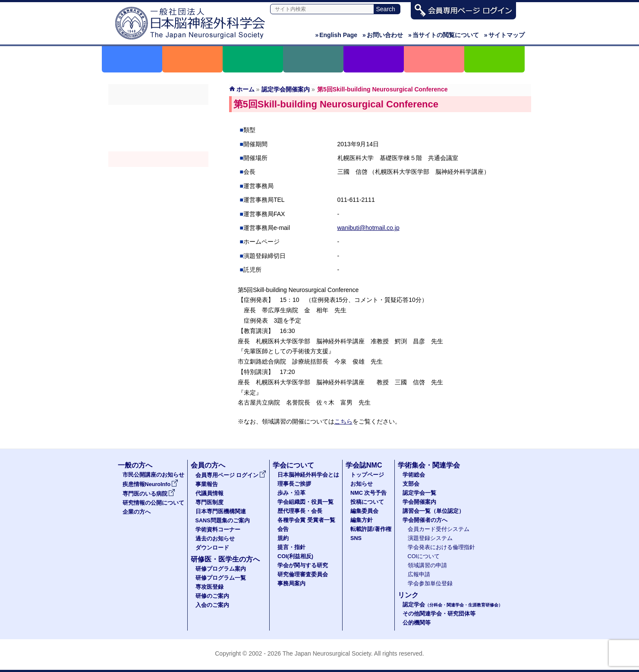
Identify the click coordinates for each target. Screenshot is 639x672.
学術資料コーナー (218, 530)
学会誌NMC (364, 465)
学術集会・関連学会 (429, 465)
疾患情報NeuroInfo (151, 484)
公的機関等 (417, 623)
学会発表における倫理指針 (441, 547)
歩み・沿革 (291, 493)
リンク (408, 595)
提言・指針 (291, 547)
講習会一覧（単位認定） (433, 511)
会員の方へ (208, 465)
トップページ (367, 475)
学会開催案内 (158, 159)
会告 (283, 529)
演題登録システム (430, 538)
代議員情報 (209, 493)
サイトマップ (504, 35)
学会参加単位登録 (430, 584)
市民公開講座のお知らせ (153, 475)
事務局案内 (291, 584)
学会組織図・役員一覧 (305, 502)
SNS (356, 538)
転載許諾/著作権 (371, 529)
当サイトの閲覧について (444, 35)
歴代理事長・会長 (300, 511)
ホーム (246, 89)
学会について (293, 465)
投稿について (367, 502)
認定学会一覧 (419, 493)
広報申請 (419, 575)
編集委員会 (364, 511)
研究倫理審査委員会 (303, 575)
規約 (283, 538)
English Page (336, 35)
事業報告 (207, 484)
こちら (343, 421)
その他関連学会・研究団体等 (439, 614)
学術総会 (158, 113)
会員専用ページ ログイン (231, 475)
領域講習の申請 (427, 565)
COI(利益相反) (295, 556)
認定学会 (453, 605)
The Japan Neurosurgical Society (327, 653)
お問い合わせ (383, 35)
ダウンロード (212, 548)
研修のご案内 (212, 596)
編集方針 (362, 520)
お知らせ (362, 484)
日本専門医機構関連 (221, 512)
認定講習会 (158, 175)
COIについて (424, 556)
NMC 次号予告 (368, 493)
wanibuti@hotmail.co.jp (368, 228)
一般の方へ (135, 465)
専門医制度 (209, 502)
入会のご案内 (212, 605)
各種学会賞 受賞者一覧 (306, 520)
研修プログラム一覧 (221, 578)
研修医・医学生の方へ (225, 559)
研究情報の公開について (153, 503)
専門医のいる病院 (149, 494)
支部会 (158, 128)
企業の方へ (137, 512)
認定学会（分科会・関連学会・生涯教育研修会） (158, 144)
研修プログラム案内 (221, 569)
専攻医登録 (209, 587)
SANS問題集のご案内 (223, 521)
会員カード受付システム (439, 529)
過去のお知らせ (215, 539)
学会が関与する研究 (303, 565)
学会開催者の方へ (158, 190)
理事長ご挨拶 (294, 484)
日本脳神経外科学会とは (308, 475)
